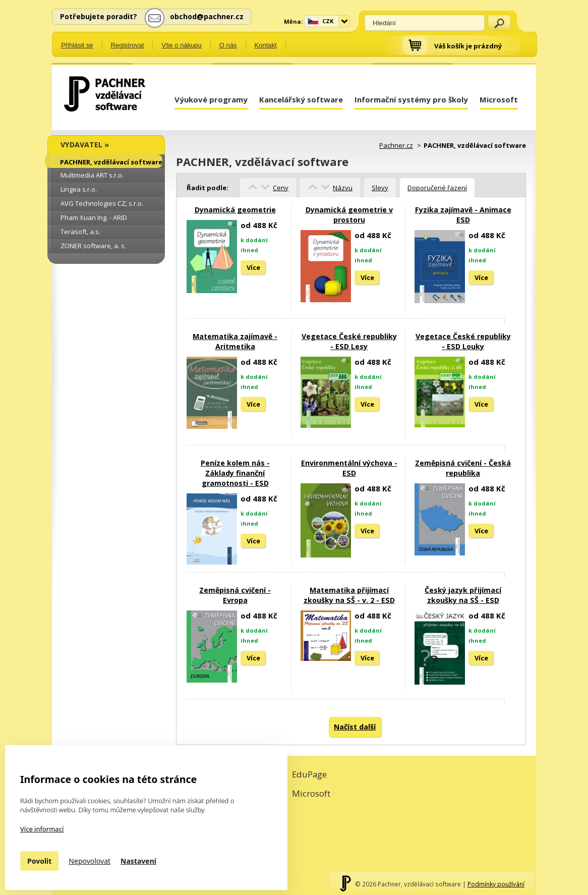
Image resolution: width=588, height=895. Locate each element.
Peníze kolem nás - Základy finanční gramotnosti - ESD (235, 473)
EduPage (309, 774)
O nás (228, 45)
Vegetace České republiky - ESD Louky (463, 341)
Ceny (281, 188)
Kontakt (266, 45)
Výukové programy (211, 99)
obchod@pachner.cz (207, 16)
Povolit (39, 861)
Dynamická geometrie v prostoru (349, 215)
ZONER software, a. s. (93, 246)
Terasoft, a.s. (80, 232)
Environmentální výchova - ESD (349, 468)
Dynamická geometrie (235, 210)
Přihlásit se (77, 45)
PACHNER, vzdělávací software (111, 162)
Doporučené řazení (437, 188)
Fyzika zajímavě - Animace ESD (463, 215)
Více (253, 267)
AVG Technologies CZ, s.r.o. (102, 203)
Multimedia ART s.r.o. (92, 175)
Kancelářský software (301, 99)
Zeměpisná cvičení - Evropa (235, 595)
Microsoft (499, 99)
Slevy (380, 188)
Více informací (42, 829)
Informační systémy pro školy (411, 99)
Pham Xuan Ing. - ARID (94, 217)
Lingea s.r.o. (79, 189)
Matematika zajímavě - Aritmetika (235, 341)
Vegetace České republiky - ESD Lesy (349, 341)
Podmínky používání (496, 884)
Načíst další (355, 727)
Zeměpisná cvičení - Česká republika (463, 468)
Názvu (343, 188)
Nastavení (138, 861)
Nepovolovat (90, 861)
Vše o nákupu (182, 45)
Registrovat (128, 45)
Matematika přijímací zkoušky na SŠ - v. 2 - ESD (349, 595)
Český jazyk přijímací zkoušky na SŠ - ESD (463, 595)
